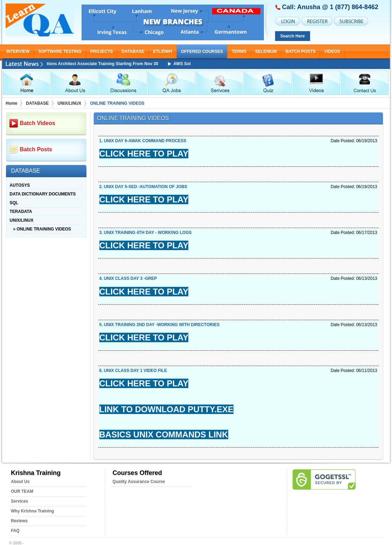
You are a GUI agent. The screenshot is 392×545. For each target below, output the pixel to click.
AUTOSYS (20, 185)
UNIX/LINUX (69, 103)
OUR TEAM (22, 491)
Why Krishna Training (32, 511)
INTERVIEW (18, 51)
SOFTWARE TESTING (60, 51)
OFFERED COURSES (202, 51)
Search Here (293, 36)
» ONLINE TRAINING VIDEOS (42, 229)
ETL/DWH (163, 51)
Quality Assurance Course (139, 482)
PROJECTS (102, 51)
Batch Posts (300, 51)
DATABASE (133, 51)
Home (11, 103)
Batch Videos (38, 123)
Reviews (19, 521)
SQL (14, 203)
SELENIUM (266, 51)
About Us (20, 482)
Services (19, 501)
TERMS (239, 51)
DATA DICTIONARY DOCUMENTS (43, 194)
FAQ (15, 531)
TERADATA (21, 212)
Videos (332, 51)
